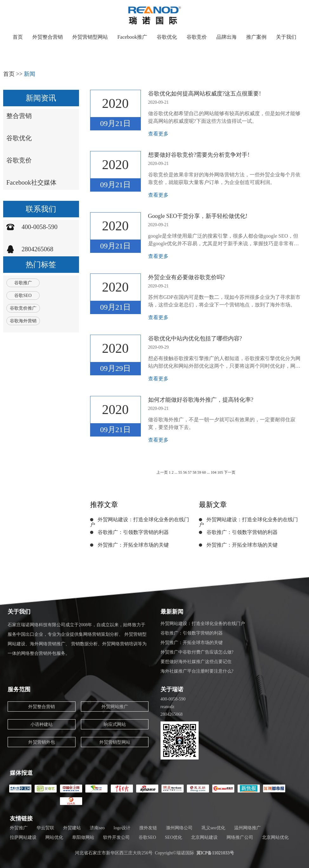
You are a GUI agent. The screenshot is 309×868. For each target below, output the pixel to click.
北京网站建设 (204, 837)
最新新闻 (172, 612)
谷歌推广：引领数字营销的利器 (133, 532)
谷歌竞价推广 (23, 308)
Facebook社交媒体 (31, 182)
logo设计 (122, 828)
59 (199, 472)
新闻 (30, 74)
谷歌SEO (23, 296)
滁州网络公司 (179, 828)
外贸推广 (19, 828)
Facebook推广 (132, 37)
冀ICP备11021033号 (215, 853)
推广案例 (256, 37)
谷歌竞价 (197, 37)
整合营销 (19, 116)
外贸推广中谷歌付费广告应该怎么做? (197, 652)
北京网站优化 (275, 837)
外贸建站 (72, 828)
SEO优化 (174, 837)
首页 (18, 37)
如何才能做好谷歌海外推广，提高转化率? (201, 400)
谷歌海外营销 (23, 321)
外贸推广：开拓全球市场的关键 (133, 545)
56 (185, 472)
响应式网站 (115, 724)
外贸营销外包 (42, 742)
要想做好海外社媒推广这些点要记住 (196, 662)
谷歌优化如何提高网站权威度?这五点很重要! (205, 94)
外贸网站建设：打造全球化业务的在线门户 (140, 522)
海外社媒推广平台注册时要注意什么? (197, 671)
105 (221, 472)
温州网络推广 (247, 828)
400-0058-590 (39, 227)
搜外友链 (148, 828)
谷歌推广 (23, 283)
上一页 (162, 472)
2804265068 (37, 249)
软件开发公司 (116, 837)
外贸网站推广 (115, 707)
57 (190, 472)
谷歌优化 (167, 37)
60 (204, 472)
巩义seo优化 (213, 828)
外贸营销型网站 (90, 37)
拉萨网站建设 (23, 837)
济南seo (97, 828)
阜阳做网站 (83, 837)
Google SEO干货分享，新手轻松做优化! (198, 216)
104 (214, 472)
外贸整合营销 (48, 37)
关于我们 (286, 37)
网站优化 (54, 837)
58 (194, 472)
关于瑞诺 (172, 689)
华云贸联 (45, 828)
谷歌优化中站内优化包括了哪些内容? (195, 339)
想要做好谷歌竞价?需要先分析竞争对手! (199, 155)
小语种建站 (42, 724)
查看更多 (158, 134)
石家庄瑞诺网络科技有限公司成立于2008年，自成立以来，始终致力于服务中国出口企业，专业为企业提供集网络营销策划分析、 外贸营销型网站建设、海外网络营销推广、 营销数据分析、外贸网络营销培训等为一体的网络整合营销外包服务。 (77, 639)
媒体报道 (21, 773)
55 (180, 472)
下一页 (230, 472)
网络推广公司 (240, 837)
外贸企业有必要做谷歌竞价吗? (187, 277)
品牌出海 (227, 37)
